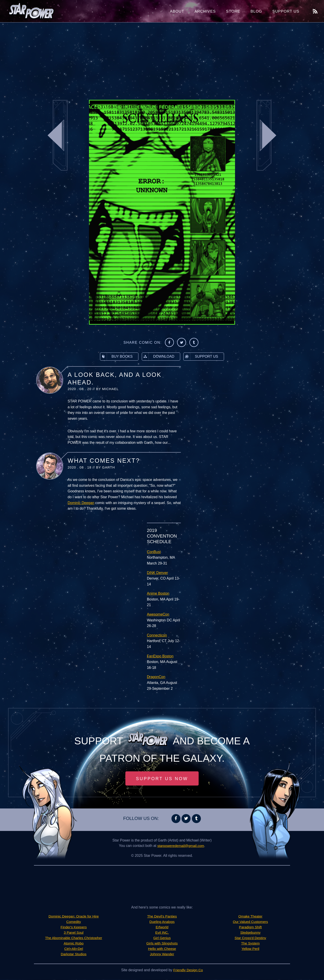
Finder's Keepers (73, 927)
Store (233, 11)
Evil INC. (162, 933)
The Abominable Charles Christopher (73, 938)
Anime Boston (158, 593)
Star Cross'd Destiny (250, 938)
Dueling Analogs (162, 922)
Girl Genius (162, 938)
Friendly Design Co (188, 970)
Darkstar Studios (74, 954)
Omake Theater (250, 916)
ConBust (154, 552)
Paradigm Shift (250, 927)
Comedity (74, 922)
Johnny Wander (162, 954)
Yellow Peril (250, 949)
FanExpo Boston (160, 656)
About (177, 11)
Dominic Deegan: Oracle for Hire (74, 916)
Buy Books (116, 357)
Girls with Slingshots (162, 943)
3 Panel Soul (74, 933)
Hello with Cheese (162, 949)
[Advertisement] (162, 58)
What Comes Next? (104, 461)
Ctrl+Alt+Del (74, 949)
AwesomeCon (158, 614)
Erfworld (162, 927)
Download (158, 357)
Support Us (286, 11)
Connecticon (157, 635)
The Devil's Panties (162, 916)
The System (250, 943)
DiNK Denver (157, 573)
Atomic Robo (74, 943)
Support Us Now (162, 779)
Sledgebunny (250, 933)
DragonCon (156, 677)
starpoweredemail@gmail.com (181, 846)
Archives (205, 11)
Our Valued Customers (251, 922)
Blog (256, 11)
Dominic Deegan (81, 503)
